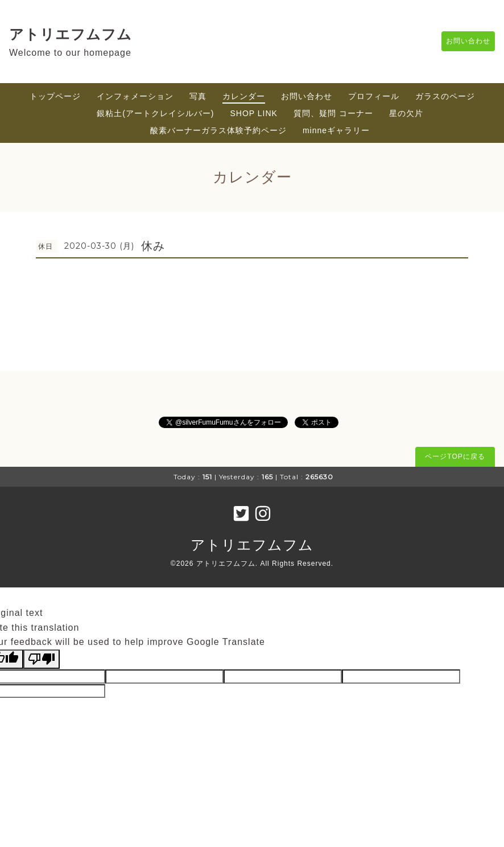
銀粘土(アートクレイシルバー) (155, 113)
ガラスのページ (445, 96)
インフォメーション (135, 96)
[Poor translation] (42, 659)
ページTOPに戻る (455, 457)
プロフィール (374, 96)
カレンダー (244, 96)
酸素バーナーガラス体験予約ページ (218, 130)
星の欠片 (406, 113)
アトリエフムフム (71, 34)
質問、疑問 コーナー (333, 113)
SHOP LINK (254, 113)
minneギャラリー (336, 130)
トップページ (55, 96)
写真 (198, 96)
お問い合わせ (462, 42)
